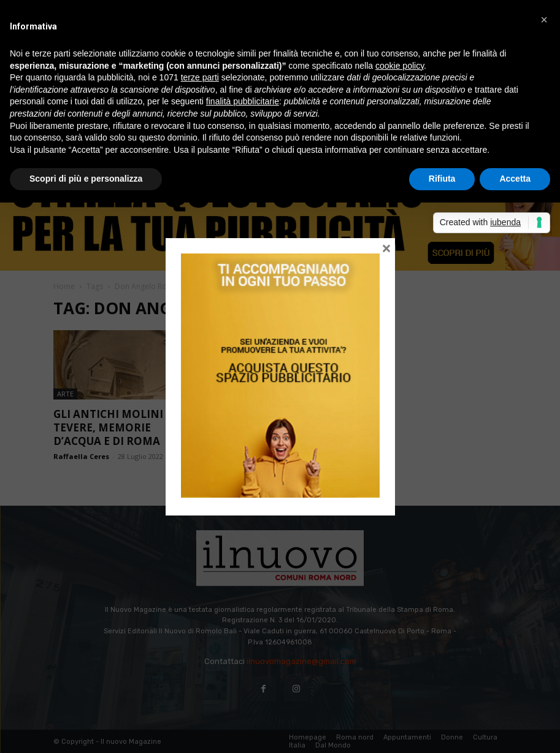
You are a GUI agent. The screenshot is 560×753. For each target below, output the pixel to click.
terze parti (200, 77)
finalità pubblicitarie (243, 101)
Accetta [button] (515, 179)
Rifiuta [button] (442, 179)
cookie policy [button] (400, 66)
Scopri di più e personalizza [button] (86, 179)
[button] (544, 20)
